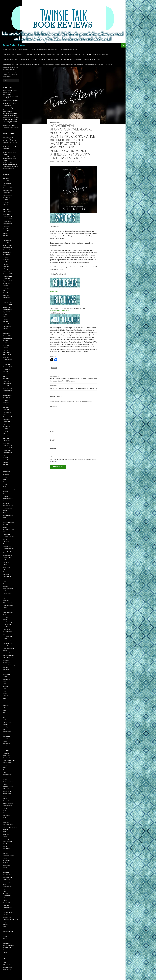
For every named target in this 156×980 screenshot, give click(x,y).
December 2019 (7, 360)
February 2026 (7, 183)
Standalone (6, 870)
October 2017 (7, 422)
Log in (5, 962)
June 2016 (6, 460)
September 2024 (7, 224)
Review (5, 796)
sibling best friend (8, 841)
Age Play (5, 479)
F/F (4, 596)
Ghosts (5, 639)
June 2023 (6, 259)
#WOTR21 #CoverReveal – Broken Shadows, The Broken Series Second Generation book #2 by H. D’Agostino (74, 378)
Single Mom (6, 846)
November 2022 (7, 276)
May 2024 (6, 233)
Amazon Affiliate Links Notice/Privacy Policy (45, 50)
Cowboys (5, 560)
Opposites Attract (8, 746)
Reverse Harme (7, 794)
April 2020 (6, 350)
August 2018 (6, 398)
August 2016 (6, 455)
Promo (5, 779)
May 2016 (6, 462)
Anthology (6, 491)
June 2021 (6, 317)
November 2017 (7, 419)
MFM (4, 708)
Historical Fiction (8, 641)
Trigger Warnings (8, 908)
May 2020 (6, 348)
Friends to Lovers (8, 631)
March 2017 (6, 438)
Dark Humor (6, 574)
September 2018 (7, 395)
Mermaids (6, 705)
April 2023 (6, 264)
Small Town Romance (9, 856)
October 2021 (7, 307)
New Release (6, 736)
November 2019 (7, 362)
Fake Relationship (8, 603)
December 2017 (7, 417)
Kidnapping (6, 670)
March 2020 (6, 352)
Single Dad (6, 844)
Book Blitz (6, 525)
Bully (4, 532)
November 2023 (7, 247)
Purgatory (6, 784)
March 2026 (6, 181)
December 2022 (7, 274)
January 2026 (7, 185)
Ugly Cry (5, 915)
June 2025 (6, 202)
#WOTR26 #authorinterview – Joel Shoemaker (9, 147)
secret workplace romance (10, 827)
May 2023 (6, 262)
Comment (54, 406)
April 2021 (6, 321)
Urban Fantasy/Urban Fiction (11, 919)
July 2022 (6, 286)
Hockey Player (7, 646)
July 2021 (6, 314)
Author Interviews (8, 506)
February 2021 (7, 326)
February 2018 (7, 412)
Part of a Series (7, 758)
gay (4, 634)
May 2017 (6, 434)
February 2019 (7, 383)
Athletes (5, 501)
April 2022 (6, 293)
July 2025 (6, 200)
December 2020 (7, 331)
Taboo (5, 889)
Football (5, 620)
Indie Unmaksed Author (9, 655)
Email (53, 440)
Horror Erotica (7, 653)
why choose (6, 934)
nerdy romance (7, 732)
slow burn (6, 853)
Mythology (6, 727)
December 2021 (7, 302)
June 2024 (6, 231)
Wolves (5, 939)
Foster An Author (8, 624)
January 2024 (7, 243)
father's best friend (8, 612)
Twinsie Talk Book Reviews (14, 45)
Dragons (5, 581)
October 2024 (7, 221)
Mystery (5, 724)
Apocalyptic (6, 496)
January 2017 (7, 443)
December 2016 (7, 445)
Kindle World (7, 674)
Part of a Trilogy (7, 763)
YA (4, 950)
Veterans (5, 924)
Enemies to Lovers (8, 589)
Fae (4, 598)
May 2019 (6, 376)
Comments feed (7, 967)
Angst (5, 487)
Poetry (5, 770)
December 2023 (7, 245)
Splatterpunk (6, 860)
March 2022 (6, 295)
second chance (7, 820)
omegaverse (6, 744)
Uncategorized (7, 917)
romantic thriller (7, 806)
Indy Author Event (8, 658)
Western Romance (8, 931)
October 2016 (7, 450)
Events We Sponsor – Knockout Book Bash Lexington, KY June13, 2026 (63, 64)
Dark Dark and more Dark (10, 572)
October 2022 (7, 278)
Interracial (6, 667)
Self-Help (5, 832)
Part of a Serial (7, 755)
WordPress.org (7, 970)
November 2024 (7, 219)
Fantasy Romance (8, 610)
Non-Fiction (6, 739)
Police (5, 772)
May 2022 (6, 290)
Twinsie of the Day (8, 912)
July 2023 (6, 257)
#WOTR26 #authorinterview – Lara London (10, 153)
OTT (4, 748)
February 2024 (7, 240)
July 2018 (6, 400)
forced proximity (7, 622)
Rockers (5, 798)
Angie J (64, 162)
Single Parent (6, 848)
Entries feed (6, 965)
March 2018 (6, 410)
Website (53, 448)
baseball (5, 510)
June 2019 (6, 374)
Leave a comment (75, 162)
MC (4, 701)
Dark (4, 569)
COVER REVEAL (55, 122)
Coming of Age (7, 546)
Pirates (5, 765)
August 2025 (6, 197)
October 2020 (7, 336)
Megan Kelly (6, 157)
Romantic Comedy (8, 801)
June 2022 (6, 288)
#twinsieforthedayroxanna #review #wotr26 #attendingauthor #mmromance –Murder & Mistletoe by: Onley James (10, 112)
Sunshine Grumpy (8, 877)
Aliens (5, 482)
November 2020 (7, 333)
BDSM (5, 513)
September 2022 (7, 281)
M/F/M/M (6, 686)
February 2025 (7, 212)
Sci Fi (4, 817)
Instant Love (6, 662)
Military (5, 710)
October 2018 (7, 393)
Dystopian (6, 586)
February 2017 (7, 441)
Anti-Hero (6, 494)
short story (6, 839)
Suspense (6, 884)
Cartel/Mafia (6, 534)
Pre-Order (6, 777)
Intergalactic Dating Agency (10, 665)
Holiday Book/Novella (9, 648)
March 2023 (6, 267)
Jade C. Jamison (7, 137)
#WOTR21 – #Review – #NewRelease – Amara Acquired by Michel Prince (74, 387)
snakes (5, 858)
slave (4, 851)
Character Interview (8, 537)
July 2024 (6, 228)
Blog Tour (6, 520)
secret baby (6, 822)
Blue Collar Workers (8, 522)
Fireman (5, 617)
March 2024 (6, 238)
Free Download (7, 629)
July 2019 (6, 371)
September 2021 (7, 309)
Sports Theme (7, 863)
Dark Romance (7, 577)
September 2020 (7, 338)
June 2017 (6, 431)
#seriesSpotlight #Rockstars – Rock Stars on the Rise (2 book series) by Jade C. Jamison (11, 141)
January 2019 (7, 386)
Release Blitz (6, 789)
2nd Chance (6, 475)
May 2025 (6, 205)
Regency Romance (8, 786)
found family (6, 627)
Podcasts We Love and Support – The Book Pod (99, 64)
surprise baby (7, 879)
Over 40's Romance (8, 751)
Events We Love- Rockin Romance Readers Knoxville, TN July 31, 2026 (80, 59)
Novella (5, 741)
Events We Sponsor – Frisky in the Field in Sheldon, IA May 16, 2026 (22, 64)
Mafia (4, 698)
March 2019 (6, 381)
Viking (5, 927)
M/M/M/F (6, 696)
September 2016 (7, 453)
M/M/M (5, 693)
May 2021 (6, 319)
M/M (4, 689)
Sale (4, 813)
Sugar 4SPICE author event (10, 875)
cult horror (6, 562)
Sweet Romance (7, 887)
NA (4, 729)
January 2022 (7, 300)
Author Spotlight (7, 508)
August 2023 (6, 255)
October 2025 (7, 193)
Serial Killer (6, 834)
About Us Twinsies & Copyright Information (16, 50)
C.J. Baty (5, 145)
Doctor (5, 579)
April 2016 (6, 465)
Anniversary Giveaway (9, 489)
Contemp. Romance (8, 549)
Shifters (5, 837)
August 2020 (6, 340)
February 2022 (7, 298)
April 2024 (6, 236)
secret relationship (8, 825)
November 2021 (7, 305)
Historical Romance (8, 643)
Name (53, 432)
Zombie (5, 952)
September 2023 (7, 252)
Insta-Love (6, 660)
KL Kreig (54, 368)
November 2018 (7, 391)
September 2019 (7, 367)
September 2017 (7, 424)
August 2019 (6, 369)
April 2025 (6, 207)
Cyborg (5, 565)
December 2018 (7, 388)
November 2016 (7, 448)
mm (4, 713)
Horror (5, 651)
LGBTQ (5, 677)
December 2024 (7, 216)
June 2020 (6, 345)
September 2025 (7, 195)
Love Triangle (7, 679)
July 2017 (6, 429)
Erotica (5, 591)
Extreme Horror (7, 593)
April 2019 (6, 379)
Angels (5, 484)
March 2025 (6, 209)
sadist (5, 810)
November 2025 (7, 190)
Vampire (5, 922)
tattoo (5, 891)
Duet (4, 584)
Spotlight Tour (7, 865)
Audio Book (6, 503)
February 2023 (7, 269)
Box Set (5, 527)
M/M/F (5, 691)
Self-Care (5, 829)
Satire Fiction (6, 815)
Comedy (5, 544)
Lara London (6, 151)
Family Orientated (8, 605)
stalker (5, 868)
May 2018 (6, 405)
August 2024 (6, 226)
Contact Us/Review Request (69, 50)
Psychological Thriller (9, 782)
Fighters (5, 615)
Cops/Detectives (7, 555)
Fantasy (5, 608)
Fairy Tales (6, 600)
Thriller (5, 900)
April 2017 (6, 436)
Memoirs (5, 703)
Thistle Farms (7, 898)
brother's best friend (8, 530)
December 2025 (7, 188)
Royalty (5, 808)
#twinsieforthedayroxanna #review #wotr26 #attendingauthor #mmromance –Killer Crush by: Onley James (11, 94)
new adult (6, 734)
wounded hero (7, 943)
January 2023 (7, 271)
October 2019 (7, 364)
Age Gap (5, 477)
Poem (5, 767)
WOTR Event (6, 941)
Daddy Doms (6, 567)
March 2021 (6, 324)
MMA (4, 715)
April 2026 (6, 178)
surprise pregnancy (8, 882)
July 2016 (6, 457)
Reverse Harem (7, 791)
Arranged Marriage (8, 498)
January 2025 (7, 214)
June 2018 (6, 403)
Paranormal (6, 753)
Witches (5, 936)
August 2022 (6, 283)
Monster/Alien (7, 722)
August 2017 (6, 426)
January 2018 (7, 414)
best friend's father (8, 515)
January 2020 (7, 357)
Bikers (5, 518)
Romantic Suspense (8, 803)
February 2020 (7, 355)
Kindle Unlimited (8, 672)
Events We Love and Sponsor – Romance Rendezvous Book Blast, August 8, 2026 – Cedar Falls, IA (31, 59)
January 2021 (7, 329)
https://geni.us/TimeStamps (60, 310)
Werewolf (6, 929)
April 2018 (6, 407)
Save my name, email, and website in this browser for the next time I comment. (73, 460)
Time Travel (6, 905)
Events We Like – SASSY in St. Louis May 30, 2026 (95, 55)
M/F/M (5, 684)
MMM (5, 720)
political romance (8, 775)
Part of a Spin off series (9, 760)
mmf (4, 717)
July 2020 (6, 343)
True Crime (6, 910)
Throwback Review (8, 903)
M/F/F (5, 682)
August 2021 (6, 312)
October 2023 (7, 250)
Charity (5, 539)
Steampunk (6, 872)
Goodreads (54, 291)
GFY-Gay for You (7, 636)
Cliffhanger (6, 541)
